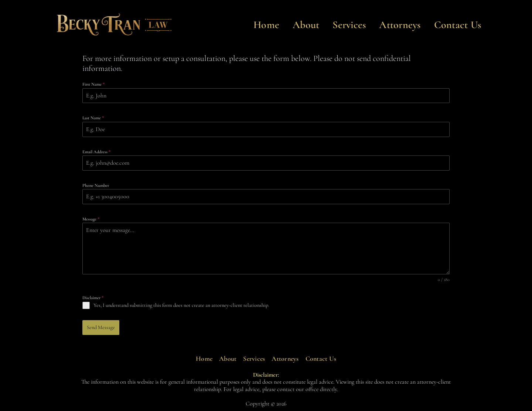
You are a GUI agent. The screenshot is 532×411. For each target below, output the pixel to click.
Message (91, 219)
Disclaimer (93, 298)
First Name (93, 84)
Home (266, 25)
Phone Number (96, 185)
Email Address (96, 152)
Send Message (101, 327)
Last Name (93, 118)
